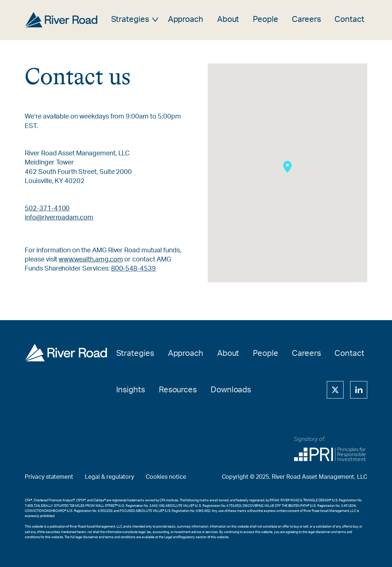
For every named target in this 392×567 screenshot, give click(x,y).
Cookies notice (166, 477)
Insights (131, 390)
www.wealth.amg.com (91, 260)
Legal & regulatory (109, 477)
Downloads (231, 390)
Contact (349, 20)
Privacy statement (49, 477)
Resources (178, 390)
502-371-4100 (47, 209)
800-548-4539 (134, 269)
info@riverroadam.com (59, 218)
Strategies (130, 20)
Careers (306, 20)
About (228, 20)
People (266, 20)
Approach (186, 20)
